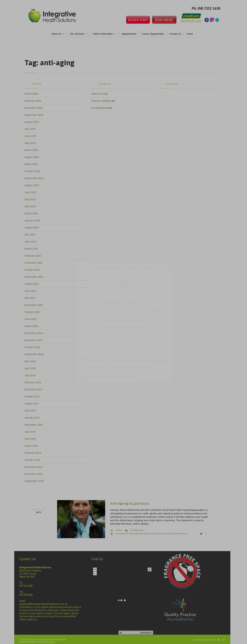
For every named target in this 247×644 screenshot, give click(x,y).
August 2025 (33, 119)
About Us (59, 31)
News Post (99, 91)
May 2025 (31, 140)
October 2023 (34, 168)
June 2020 (32, 316)
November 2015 (35, 471)
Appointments (130, 31)
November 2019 (35, 337)
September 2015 (35, 478)
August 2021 (33, 281)
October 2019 (34, 344)
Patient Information (106, 31)
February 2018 (34, 380)
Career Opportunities (154, 31)
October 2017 (34, 394)
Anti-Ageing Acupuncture (131, 501)
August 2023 (33, 182)
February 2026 (34, 98)
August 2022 (33, 225)
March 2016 (33, 443)
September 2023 (35, 175)
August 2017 (33, 401)
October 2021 (34, 267)
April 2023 (32, 204)
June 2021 (32, 288)
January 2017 (34, 415)
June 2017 (32, 408)
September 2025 (35, 112)
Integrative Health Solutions (53, 637)
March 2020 (33, 323)
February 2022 (34, 253)
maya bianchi (183, 531)
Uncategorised (101, 105)
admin (120, 527)
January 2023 (34, 218)
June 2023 (32, 190)
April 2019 (32, 366)
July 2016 (31, 429)
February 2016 (34, 450)
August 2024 (33, 154)
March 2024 (33, 161)
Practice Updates (102, 98)
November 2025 (35, 105)
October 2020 (34, 309)
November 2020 (35, 302)
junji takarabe (170, 531)
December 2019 (35, 330)
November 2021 (35, 260)
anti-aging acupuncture (151, 531)
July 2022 (31, 232)
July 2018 (31, 373)
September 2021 (35, 274)
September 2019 (35, 351)
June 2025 (32, 133)
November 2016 (35, 422)
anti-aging (135, 531)
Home (191, 31)
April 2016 (32, 436)
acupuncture (123, 531)
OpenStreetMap (132, 630)
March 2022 (33, 246)
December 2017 (35, 387)
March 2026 (33, 91)
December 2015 (35, 464)
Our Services (80, 31)
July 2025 (31, 126)
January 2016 (34, 457)
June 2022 (32, 239)
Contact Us (176, 31)
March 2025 (33, 147)
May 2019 (31, 358)
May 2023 (31, 197)
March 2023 (33, 211)
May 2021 (31, 295)
